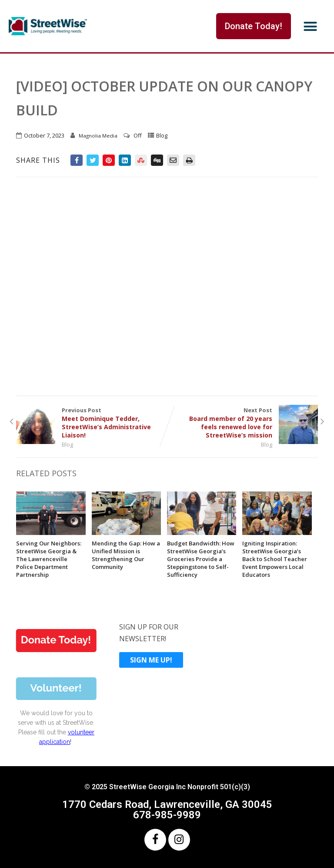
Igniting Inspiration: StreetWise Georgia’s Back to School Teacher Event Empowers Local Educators (275, 559)
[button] (311, 26)
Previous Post (92, 423)
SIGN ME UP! (151, 660)
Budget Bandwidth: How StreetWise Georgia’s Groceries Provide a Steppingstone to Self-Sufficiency (201, 559)
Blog (162, 135)
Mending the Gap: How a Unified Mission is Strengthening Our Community (126, 555)
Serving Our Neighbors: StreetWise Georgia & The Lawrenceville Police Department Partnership (49, 559)
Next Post (242, 423)
